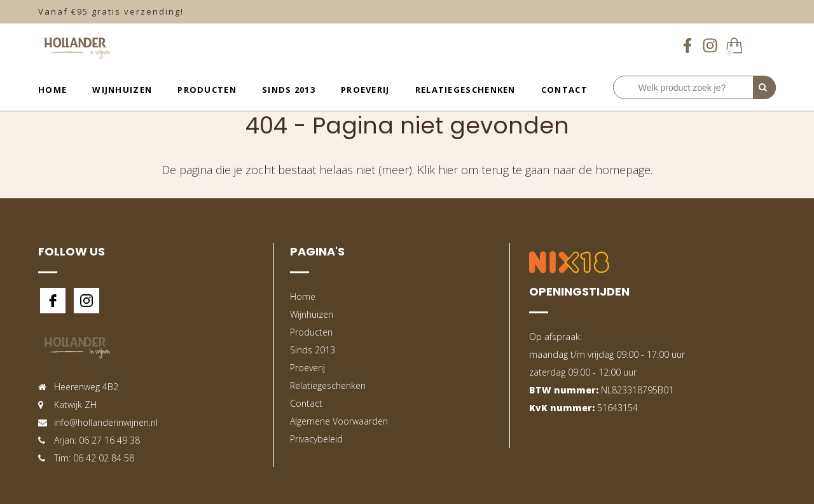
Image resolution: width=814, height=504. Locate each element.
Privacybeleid (316, 439)
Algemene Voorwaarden (339, 421)
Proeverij (365, 90)
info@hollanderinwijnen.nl (106, 422)
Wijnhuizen (122, 90)
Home (52, 90)
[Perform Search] (764, 88)
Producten (207, 90)
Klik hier (438, 170)
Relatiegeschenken (466, 90)
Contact (564, 90)
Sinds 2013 (289, 90)
